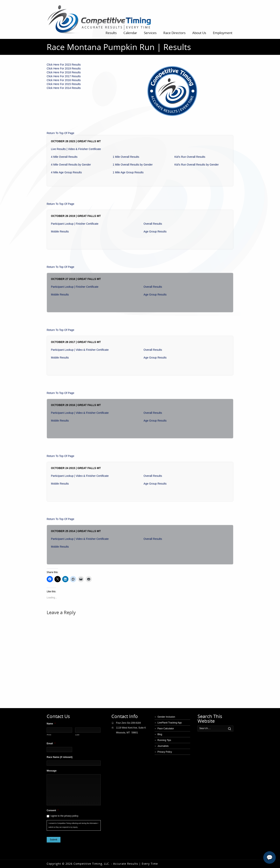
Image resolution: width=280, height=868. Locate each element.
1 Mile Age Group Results (128, 172)
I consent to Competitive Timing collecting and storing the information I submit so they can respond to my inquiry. (73, 825)
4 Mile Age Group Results (66, 172)
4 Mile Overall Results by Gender (71, 165)
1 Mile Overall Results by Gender (133, 165)
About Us (199, 33)
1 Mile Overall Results (126, 157)
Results (111, 33)
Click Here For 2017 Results (64, 76)
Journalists (163, 746)
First (49, 735)
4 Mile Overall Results (64, 157)
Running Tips (164, 740)
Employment (223, 33)
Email (51, 743)
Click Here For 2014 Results (64, 88)
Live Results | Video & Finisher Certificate (76, 149)
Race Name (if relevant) (60, 757)
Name (51, 724)
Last (77, 735)
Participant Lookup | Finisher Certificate (75, 224)
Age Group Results (155, 231)
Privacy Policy (165, 752)
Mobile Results (60, 231)
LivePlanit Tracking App (170, 723)
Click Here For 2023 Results (64, 65)
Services (150, 33)
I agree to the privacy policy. (64, 816)
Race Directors (174, 33)
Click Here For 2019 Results (64, 68)
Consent (53, 810)
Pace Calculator (166, 729)
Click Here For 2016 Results (64, 80)
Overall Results (153, 224)
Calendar (130, 33)
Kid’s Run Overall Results (190, 157)
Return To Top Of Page (60, 133)
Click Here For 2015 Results (64, 84)
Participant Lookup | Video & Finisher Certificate (80, 350)
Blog (160, 734)
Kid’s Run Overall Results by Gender (197, 165)
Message (52, 771)
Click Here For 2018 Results (64, 72)
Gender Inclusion (166, 717)
